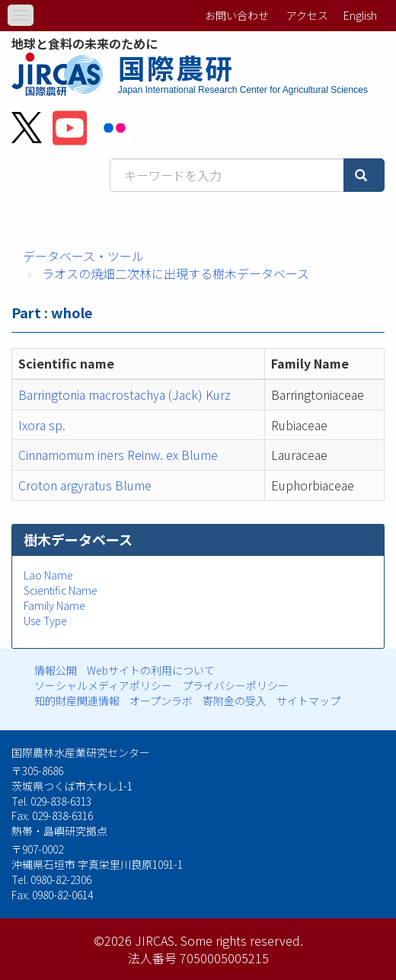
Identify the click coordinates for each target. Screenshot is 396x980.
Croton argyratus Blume (85, 485)
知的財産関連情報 (77, 701)
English (360, 15)
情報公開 (56, 670)
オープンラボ (161, 701)
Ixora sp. (42, 425)
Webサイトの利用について (151, 670)
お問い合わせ (237, 15)
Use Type (45, 621)
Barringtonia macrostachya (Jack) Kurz (125, 394)
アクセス (307, 15)
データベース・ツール (83, 256)
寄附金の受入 (235, 701)
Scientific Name (61, 590)
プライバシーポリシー (235, 685)
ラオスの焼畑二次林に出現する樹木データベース (176, 273)
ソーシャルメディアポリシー (103, 685)
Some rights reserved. (242, 940)
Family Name (54, 605)
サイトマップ (308, 701)
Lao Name (48, 575)
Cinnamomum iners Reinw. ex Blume (118, 455)
